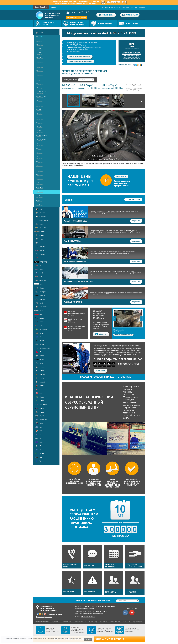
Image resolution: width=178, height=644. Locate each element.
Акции (69, 200)
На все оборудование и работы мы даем (105, 630)
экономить (93, 600)
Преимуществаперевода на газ (77, 23)
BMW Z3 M (126, 622)
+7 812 (80, 13)
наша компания (136, 353)
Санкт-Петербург (41, 7)
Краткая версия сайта (44, 617)
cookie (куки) (49, 639)
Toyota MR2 (55, 622)
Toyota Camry (93, 622)
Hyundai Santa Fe (80, 622)
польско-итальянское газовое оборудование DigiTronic (132, 55)
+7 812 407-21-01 (109, 606)
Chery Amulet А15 (119, 330)
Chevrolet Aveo (67, 622)
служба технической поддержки (132, 630)
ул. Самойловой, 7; (49, 608)
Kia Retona (104, 622)
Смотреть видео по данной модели (80, 61)
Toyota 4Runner (115, 622)
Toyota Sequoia (138, 622)
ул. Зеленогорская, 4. (50, 610)
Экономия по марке (42, 622)
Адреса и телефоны (138, 7)
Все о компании (105, 23)
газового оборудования (86, 3)
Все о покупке (132, 23)
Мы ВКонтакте (124, 7)
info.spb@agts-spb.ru (88, 617)
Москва (54, 7)
